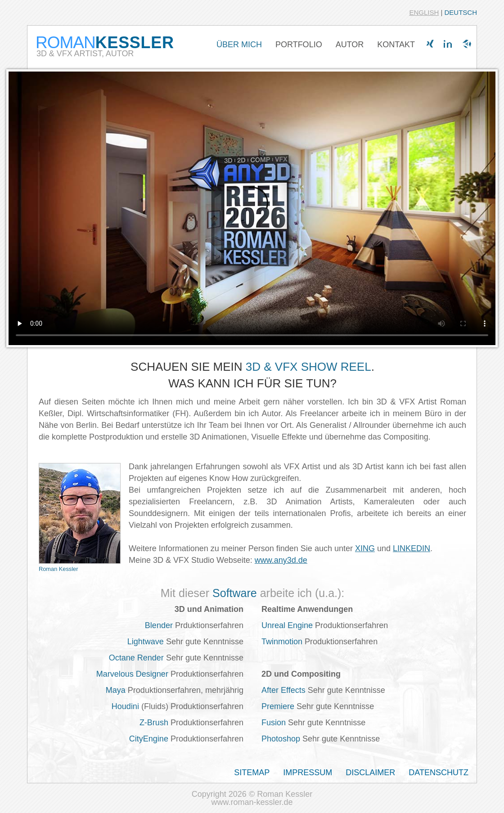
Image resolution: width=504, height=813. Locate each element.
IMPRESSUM (308, 773)
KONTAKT (396, 45)
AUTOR (350, 45)
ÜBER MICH (239, 45)
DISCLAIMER (370, 773)
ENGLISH (424, 12)
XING (365, 548)
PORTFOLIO (299, 45)
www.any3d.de (281, 560)
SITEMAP (252, 773)
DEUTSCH (461, 12)
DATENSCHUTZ (439, 773)
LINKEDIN (412, 548)
